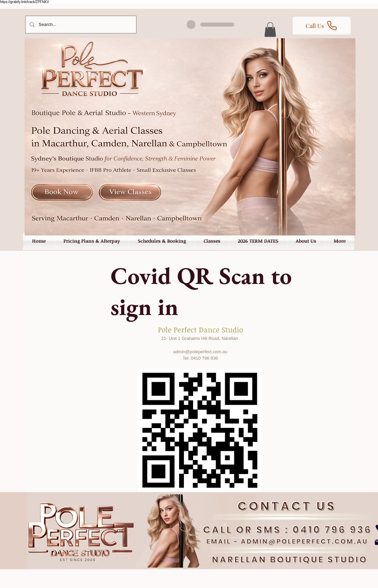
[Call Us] (322, 26)
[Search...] (80, 25)
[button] (270, 30)
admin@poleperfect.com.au (200, 352)
